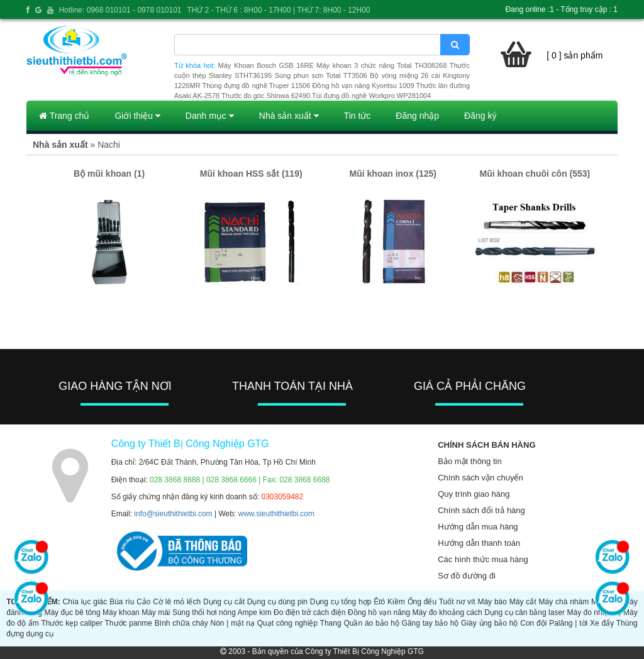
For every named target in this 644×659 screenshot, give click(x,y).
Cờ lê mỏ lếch (177, 602)
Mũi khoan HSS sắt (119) (251, 174)
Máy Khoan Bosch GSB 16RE (266, 65)
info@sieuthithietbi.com (173, 514)
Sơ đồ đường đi (467, 576)
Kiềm (396, 602)
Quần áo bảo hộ (371, 623)
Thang (331, 623)
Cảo (143, 602)
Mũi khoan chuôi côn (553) (535, 174)
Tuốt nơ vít (457, 602)
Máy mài (156, 612)
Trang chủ (64, 116)
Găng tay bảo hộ (430, 623)
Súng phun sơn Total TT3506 (321, 75)
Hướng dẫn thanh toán (479, 543)
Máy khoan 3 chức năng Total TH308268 (381, 65)
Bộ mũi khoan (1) (109, 174)
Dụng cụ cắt (224, 602)
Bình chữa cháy (181, 623)
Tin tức (358, 116)
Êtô (379, 602)
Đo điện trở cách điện (310, 612)
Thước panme (129, 623)
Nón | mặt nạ (233, 623)
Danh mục (210, 116)
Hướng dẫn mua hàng (478, 527)
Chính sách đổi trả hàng (481, 510)
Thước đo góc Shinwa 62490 (266, 96)
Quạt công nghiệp (287, 623)
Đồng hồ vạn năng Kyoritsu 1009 (363, 86)
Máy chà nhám (563, 602)
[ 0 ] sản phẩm (575, 55)
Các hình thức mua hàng (483, 559)
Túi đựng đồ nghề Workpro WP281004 (371, 96)
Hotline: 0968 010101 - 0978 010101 (120, 10)
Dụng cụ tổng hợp (341, 602)
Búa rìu (122, 602)
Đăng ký (480, 116)
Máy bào (492, 602)
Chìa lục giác (85, 602)
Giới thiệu (137, 116)
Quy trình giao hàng (474, 494)
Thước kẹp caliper (72, 623)
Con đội (533, 623)
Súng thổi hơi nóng (204, 612)
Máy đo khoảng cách (447, 612)
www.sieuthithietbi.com (276, 514)
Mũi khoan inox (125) (393, 174)
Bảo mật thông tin (469, 461)
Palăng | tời (568, 623)
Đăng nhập (417, 116)
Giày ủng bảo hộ (489, 623)
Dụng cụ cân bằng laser (525, 612)
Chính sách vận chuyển (480, 478)
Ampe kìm (255, 612)
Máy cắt (523, 602)
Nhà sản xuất (289, 116)
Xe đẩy (602, 623)
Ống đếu (422, 602)
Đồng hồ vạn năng (379, 612)
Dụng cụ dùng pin (277, 602)
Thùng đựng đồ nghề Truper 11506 (256, 86)
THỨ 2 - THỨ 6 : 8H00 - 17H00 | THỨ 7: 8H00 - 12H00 (278, 10)
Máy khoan (121, 612)
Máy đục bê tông (72, 612)
